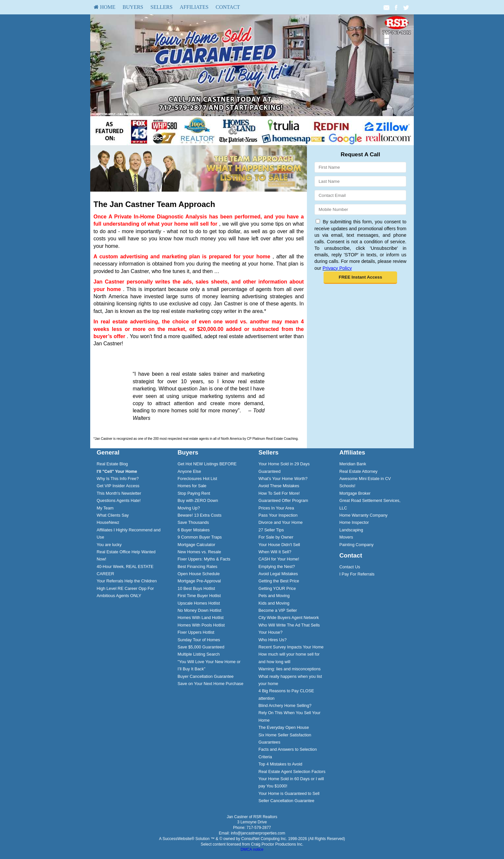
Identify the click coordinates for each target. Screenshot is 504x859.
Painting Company (356, 545)
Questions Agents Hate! (119, 500)
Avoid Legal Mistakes (278, 574)
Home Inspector (354, 522)
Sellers (161, 7)
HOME (105, 7)
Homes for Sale (192, 486)
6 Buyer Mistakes (193, 530)
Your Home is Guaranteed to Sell (289, 793)
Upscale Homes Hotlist (199, 603)
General (108, 452)
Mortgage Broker (355, 493)
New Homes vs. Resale (199, 552)
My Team (105, 508)
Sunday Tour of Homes (199, 640)
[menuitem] (105, 7)
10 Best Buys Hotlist (196, 588)
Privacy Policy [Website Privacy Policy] (337, 268)
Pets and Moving (274, 596)
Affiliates (194, 7)
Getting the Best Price (279, 581)
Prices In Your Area (276, 508)
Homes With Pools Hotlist (201, 625)
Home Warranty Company (363, 515)
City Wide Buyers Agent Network (289, 618)
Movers (346, 537)
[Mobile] (360, 209)
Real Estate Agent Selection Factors (292, 772)
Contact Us (350, 567)
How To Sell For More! (279, 493)
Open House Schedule (199, 574)
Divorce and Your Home (281, 522)
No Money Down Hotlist (199, 610)
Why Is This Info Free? (118, 479)
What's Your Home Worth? (283, 479)
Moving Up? (189, 508)
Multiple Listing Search (199, 654)
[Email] (360, 195)
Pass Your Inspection (278, 515)
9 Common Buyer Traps (200, 537)
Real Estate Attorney (358, 471)
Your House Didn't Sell (279, 545)
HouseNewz (108, 522)
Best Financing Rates (197, 567)
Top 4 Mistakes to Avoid (280, 764)
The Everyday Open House (284, 727)
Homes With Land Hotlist (201, 618)
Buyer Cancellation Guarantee (205, 676)
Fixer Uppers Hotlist (196, 632)
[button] (360, 278)
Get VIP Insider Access (118, 486)
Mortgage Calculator (196, 545)
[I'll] (117, 471)
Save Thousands (193, 522)
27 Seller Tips (271, 530)
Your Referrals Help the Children (127, 581)
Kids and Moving (274, 603)
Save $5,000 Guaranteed (201, 647)
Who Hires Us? (273, 640)
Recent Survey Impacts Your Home (291, 647)
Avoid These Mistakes (279, 486)
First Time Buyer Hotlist (199, 596)
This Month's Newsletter (119, 493)
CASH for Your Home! (279, 559)
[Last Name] (360, 181)
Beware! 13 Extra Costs (199, 515)
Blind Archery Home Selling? (285, 705)
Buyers (133, 7)
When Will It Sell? (275, 552)
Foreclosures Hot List (197, 479)
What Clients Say (113, 515)
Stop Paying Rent (194, 493)
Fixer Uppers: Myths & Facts (204, 559)
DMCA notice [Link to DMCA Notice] (252, 850)
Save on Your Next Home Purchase (210, 684)
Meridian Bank (353, 464)
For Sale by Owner (276, 537)
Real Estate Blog (112, 464)
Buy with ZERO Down (198, 500)
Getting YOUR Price (277, 588)
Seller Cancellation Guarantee (286, 801)
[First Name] (360, 167)
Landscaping (351, 530)
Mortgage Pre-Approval (199, 581)
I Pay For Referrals (357, 574)
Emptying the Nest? (277, 567)
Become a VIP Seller (278, 610)
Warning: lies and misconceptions (290, 669)
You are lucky (109, 545)
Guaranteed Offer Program (283, 500)
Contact (228, 7)
